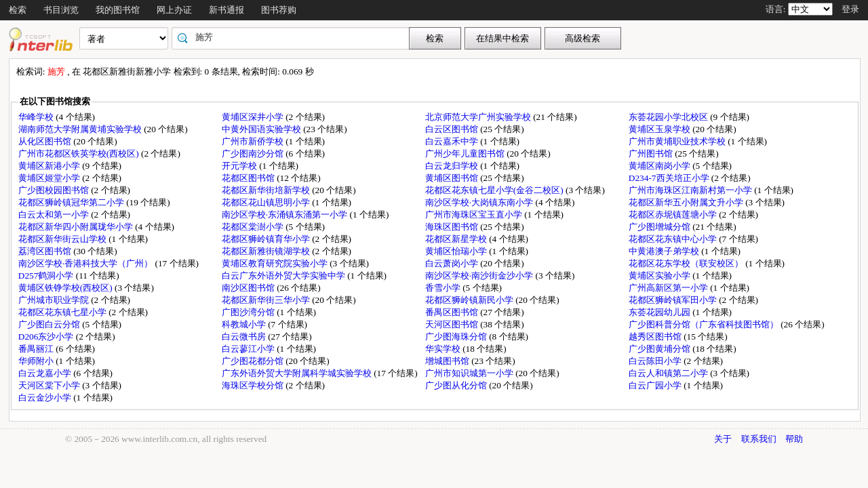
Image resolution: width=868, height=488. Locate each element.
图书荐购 (279, 10)
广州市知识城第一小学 (470, 373)
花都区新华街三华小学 (267, 300)
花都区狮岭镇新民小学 (470, 300)
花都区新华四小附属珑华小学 (77, 227)
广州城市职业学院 (55, 300)
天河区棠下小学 (50, 385)
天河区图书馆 (453, 324)
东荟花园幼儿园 (660, 312)
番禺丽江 (37, 349)
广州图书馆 (652, 154)
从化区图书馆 (46, 141)
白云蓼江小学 (249, 349)
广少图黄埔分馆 (660, 349)
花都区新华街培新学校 (267, 190)
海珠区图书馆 (453, 227)
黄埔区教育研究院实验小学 (276, 263)
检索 (18, 10)
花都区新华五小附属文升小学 (687, 202)
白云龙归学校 (453, 166)
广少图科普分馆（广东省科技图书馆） (705, 324)
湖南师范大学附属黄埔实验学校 (81, 129)
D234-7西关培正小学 (670, 178)
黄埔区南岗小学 (660, 166)
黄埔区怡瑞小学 (457, 251)
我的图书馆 (118, 10)
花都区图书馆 (249, 178)
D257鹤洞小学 (47, 276)
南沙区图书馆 (249, 288)
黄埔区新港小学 (50, 166)
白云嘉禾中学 (453, 141)
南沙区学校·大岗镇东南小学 (480, 202)
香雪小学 (444, 288)
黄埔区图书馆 (453, 178)
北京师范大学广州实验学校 (479, 117)
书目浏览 (61, 10)
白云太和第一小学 (55, 215)
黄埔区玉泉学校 (660, 129)
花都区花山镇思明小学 (267, 202)
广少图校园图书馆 (55, 190)
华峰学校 (37, 117)
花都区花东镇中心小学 (674, 239)
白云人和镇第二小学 (669, 373)
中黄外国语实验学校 (262, 129)
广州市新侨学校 (254, 141)
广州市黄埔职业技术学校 (678, 141)
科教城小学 (245, 324)
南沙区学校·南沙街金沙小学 (480, 276)
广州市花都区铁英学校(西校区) (80, 154)
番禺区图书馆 (453, 312)
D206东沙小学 (47, 337)
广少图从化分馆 (457, 385)
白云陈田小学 (656, 361)
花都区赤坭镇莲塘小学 (674, 215)
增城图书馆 (448, 361)
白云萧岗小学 (453, 263)
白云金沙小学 (46, 398)
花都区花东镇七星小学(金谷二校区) (495, 190)
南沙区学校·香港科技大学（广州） (87, 263)
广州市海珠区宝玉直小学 (475, 215)
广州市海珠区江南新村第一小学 (691, 190)
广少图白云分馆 (50, 324)
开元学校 (240, 166)
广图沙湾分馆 (249, 312)
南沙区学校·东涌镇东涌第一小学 (286, 215)
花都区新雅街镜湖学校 (267, 251)
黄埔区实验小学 (660, 276)
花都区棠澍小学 (254, 227)
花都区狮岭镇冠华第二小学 (72, 202)
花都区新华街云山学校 (63, 239)
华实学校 (444, 349)
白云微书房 (245, 337)
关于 (723, 439)
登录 (850, 9)
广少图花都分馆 (254, 361)
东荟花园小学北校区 (669, 117)
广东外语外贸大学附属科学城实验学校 (298, 373)
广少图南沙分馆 (254, 154)
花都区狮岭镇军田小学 (674, 300)
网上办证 (174, 10)
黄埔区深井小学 (254, 117)
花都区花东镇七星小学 (63, 312)
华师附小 (37, 361)
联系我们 (759, 439)
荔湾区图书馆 (46, 251)
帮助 (794, 439)
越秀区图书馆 (656, 337)
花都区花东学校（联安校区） (687, 263)
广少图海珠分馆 (457, 337)
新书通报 (226, 10)
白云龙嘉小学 (46, 373)
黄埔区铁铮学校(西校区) (66, 288)
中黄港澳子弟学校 (665, 251)
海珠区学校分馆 (254, 385)
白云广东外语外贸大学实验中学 (284, 276)
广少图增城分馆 (660, 227)
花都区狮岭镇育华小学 (267, 239)
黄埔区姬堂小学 (50, 178)
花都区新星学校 (457, 239)
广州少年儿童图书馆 (466, 154)
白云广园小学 (656, 385)
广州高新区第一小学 (669, 288)
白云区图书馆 (453, 129)
